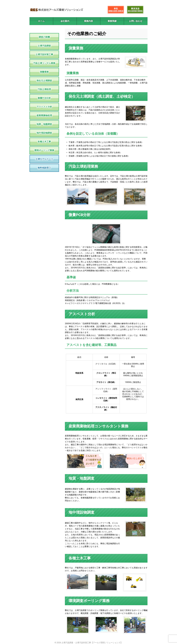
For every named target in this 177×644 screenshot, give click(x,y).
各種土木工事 (44, 142)
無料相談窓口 (44, 168)
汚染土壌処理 (44, 89)
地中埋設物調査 (44, 133)
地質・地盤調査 (44, 124)
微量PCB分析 (44, 98)
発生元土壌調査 (44, 81)
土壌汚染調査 (44, 46)
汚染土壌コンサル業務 (44, 63)
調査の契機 (44, 37)
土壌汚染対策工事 (44, 54)
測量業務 (44, 72)
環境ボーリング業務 (44, 150)
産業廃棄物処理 (44, 115)
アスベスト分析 (44, 107)
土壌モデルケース (44, 159)
